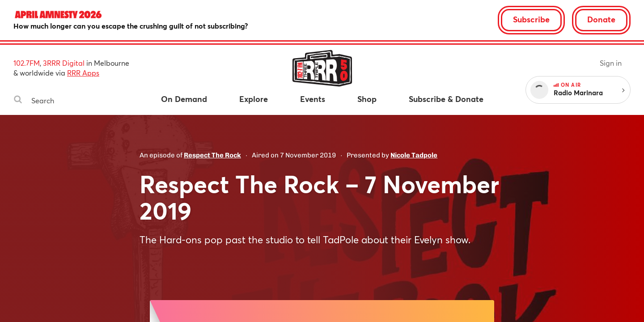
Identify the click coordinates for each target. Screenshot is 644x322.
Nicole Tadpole (414, 155)
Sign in (611, 63)
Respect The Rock (212, 155)
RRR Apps (83, 73)
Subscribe (531, 19)
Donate (601, 19)
